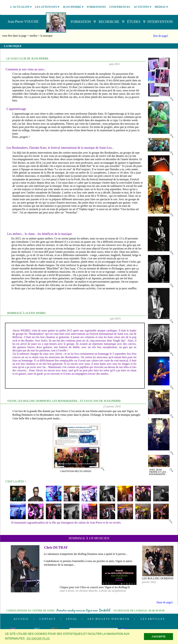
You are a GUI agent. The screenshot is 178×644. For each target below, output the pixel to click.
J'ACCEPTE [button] (159, 637)
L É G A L (71, 619)
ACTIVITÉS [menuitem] (142, 7)
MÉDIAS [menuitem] (161, 7)
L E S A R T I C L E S (152, 619)
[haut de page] (165, 602)
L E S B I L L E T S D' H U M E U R (108, 619)
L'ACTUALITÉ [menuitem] (21, 7)
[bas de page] (161, 36)
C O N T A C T (47, 619)
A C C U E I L (21, 619)
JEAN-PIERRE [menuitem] (73, 7)
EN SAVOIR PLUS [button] (38, 639)
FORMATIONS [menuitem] (96, 7)
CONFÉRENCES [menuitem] (120, 7)
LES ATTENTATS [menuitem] (47, 7)
